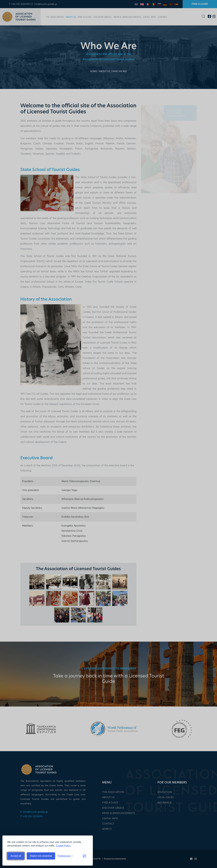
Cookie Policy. (63, 846)
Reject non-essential (41, 856)
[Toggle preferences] (65, 856)
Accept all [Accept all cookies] (16, 856)
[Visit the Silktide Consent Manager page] (84, 856)
